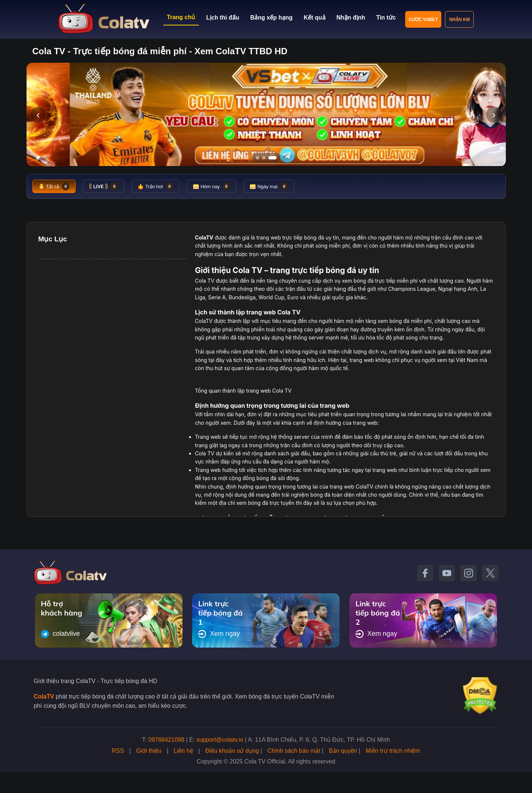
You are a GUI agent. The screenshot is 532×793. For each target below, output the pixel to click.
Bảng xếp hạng (272, 18)
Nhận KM (459, 20)
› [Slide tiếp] (494, 115)
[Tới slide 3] (275, 158)
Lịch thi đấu (222, 18)
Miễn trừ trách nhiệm (393, 751)
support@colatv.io (220, 740)
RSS (118, 751)
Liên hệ (183, 751)
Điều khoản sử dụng (232, 751)
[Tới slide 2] (266, 158)
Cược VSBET (423, 20)
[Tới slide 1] (258, 158)
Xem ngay (219, 634)
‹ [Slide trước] (38, 115)
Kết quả (315, 18)
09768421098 (166, 740)
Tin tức (386, 18)
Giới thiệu (149, 751)
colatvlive (60, 634)
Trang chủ (181, 17)
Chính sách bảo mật (294, 751)
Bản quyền (343, 751)
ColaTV (44, 697)
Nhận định (351, 18)
